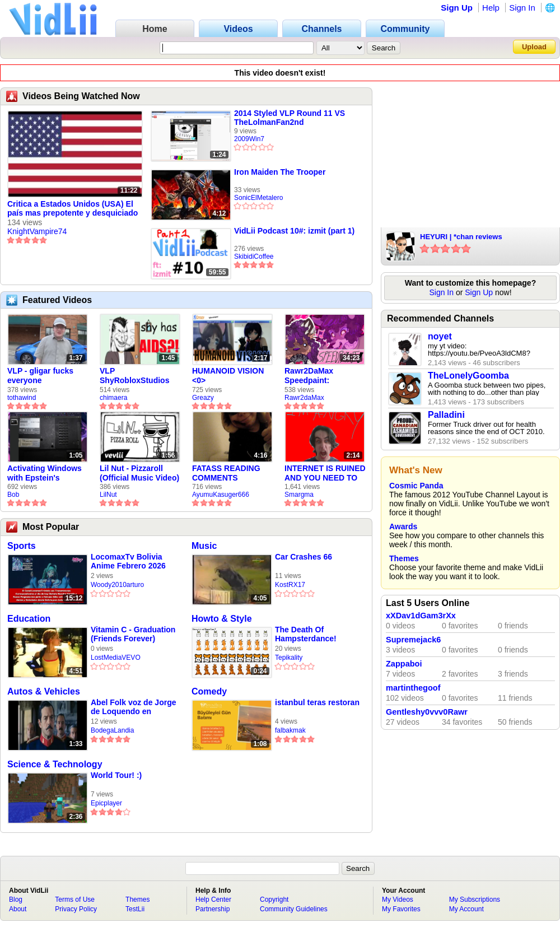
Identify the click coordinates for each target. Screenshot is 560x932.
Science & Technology (55, 764)
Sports (22, 546)
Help (491, 8)
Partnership (213, 909)
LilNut (108, 495)
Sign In (522, 8)
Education (29, 619)
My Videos (398, 900)
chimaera (113, 398)
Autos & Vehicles (44, 691)
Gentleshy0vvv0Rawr (427, 712)
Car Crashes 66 (304, 557)
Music (204, 546)
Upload (534, 47)
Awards (403, 526)
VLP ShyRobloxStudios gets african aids (134, 376)
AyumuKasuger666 (221, 495)
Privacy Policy (76, 909)
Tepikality (289, 658)
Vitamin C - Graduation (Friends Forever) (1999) (133, 634)
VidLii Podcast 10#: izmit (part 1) (294, 231)
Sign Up (457, 8)
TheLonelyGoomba (468, 376)
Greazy (203, 398)
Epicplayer (106, 803)
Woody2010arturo (117, 585)
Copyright (274, 900)
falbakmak (290, 730)
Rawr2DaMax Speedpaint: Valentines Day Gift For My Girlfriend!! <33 (320, 376)
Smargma (299, 495)
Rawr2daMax (304, 398)
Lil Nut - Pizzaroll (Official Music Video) (139, 473)
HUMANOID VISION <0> (228, 376)
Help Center (213, 900)
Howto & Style (222, 619)
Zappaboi (404, 664)
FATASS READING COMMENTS (226, 473)
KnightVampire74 (37, 231)
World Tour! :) (116, 775)
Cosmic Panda (416, 486)
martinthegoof (413, 688)
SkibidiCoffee (254, 257)
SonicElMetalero (258, 198)
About (18, 909)
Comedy (209, 691)
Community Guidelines (294, 909)
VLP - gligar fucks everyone (40, 376)
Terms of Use (75, 900)
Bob (13, 495)
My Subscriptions (475, 900)
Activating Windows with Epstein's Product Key (45, 473)
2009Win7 (249, 139)
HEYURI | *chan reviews (461, 237)
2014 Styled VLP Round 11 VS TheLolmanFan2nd (290, 118)
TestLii (135, 909)
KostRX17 (290, 585)
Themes (404, 558)
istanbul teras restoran (317, 702)
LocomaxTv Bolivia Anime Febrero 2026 (128, 561)
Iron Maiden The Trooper (280, 172)
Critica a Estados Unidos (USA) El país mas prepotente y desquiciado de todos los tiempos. (73, 209)
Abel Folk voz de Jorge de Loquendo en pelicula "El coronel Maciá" (133, 707)
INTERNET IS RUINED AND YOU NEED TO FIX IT (325, 473)
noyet (440, 336)
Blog (16, 900)
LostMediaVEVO (116, 658)
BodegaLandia (112, 730)
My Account (466, 909)
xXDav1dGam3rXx (421, 616)
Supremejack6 (413, 640)
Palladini (446, 415)
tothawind (22, 398)
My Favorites (401, 909)
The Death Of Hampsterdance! (306, 634)
